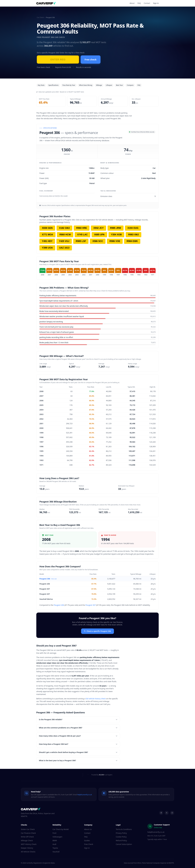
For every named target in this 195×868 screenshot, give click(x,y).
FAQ (139, 3)
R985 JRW (116, 228)
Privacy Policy (121, 833)
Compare (130, 85)
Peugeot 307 (45, 589)
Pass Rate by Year (69, 85)
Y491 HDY (47, 241)
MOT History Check (29, 844)
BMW (55, 840)
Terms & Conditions (124, 829)
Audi (54, 844)
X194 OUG (133, 228)
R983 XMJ (134, 235)
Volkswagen (57, 837)
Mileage (99, 85)
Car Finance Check (28, 833)
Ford (54, 833)
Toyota (55, 848)
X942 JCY (98, 228)
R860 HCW (65, 235)
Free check (91, 60)
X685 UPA (99, 235)
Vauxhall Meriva (46, 599)
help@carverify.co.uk (85, 795)
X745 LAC (82, 235)
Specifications (54, 85)
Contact (147, 3)
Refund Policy (121, 840)
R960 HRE (82, 228)
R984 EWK (132, 241)
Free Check (89, 844)
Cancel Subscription (124, 844)
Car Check (40, 18)
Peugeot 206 (45, 584)
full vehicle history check (96, 699)
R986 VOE (115, 241)
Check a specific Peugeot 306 (97, 631)
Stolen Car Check (28, 829)
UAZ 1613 (64, 248)
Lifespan (109, 85)
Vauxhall (56, 852)
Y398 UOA (47, 248)
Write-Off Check (27, 837)
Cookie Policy (121, 837)
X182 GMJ (64, 228)
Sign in (156, 3)
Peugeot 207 (45, 594)
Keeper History (27, 848)
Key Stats (41, 85)
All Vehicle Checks (28, 852)
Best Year (119, 85)
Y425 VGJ (64, 241)
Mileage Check (27, 840)
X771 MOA (47, 235)
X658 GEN (47, 228)
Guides (87, 840)
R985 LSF (81, 241)
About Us (88, 829)
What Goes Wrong (86, 85)
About (132, 3)
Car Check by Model (61, 829)
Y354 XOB (116, 235)
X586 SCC (98, 241)
